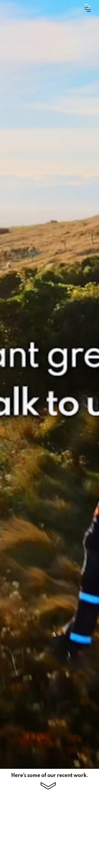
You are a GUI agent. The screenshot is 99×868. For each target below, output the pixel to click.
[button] (81, 6)
